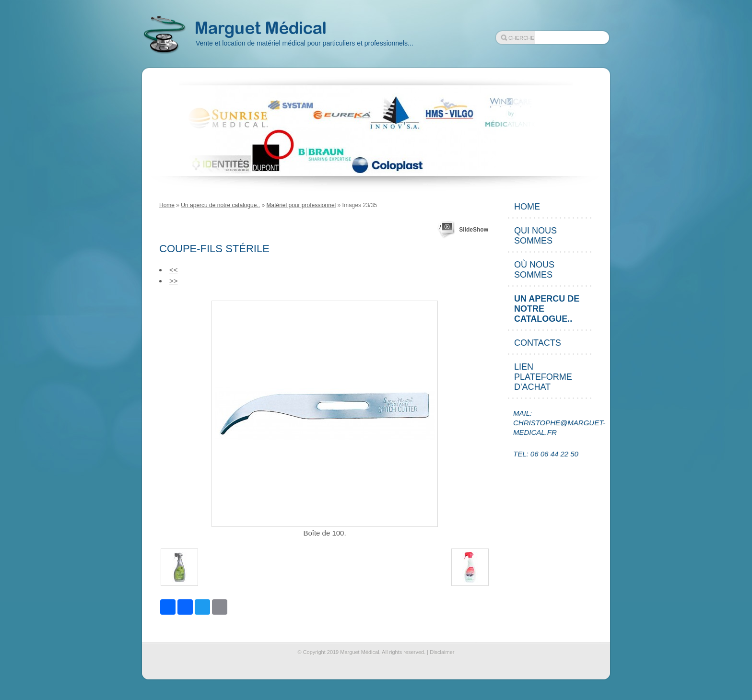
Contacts (538, 343)
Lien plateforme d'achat (543, 377)
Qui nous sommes (535, 236)
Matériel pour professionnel (301, 205)
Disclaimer (442, 652)
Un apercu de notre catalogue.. (220, 205)
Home (167, 205)
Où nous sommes (534, 270)
